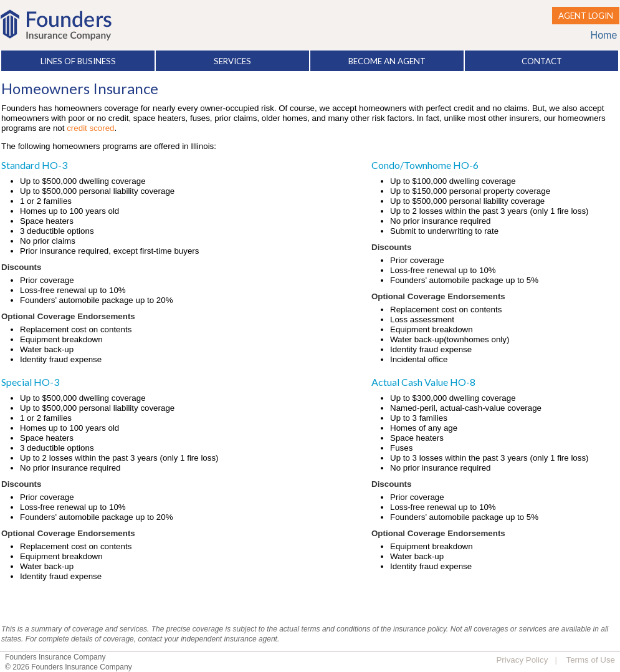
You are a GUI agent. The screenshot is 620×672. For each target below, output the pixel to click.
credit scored (90, 128)
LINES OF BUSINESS (78, 61)
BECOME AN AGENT (387, 61)
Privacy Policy (522, 660)
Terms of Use (590, 660)
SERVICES (232, 61)
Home (604, 35)
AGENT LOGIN (586, 16)
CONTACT (542, 61)
